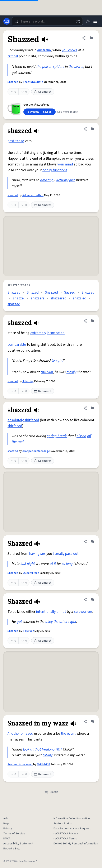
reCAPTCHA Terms (65, 839)
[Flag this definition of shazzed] (92, 129)
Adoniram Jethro (33, 195)
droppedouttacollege (36, 451)
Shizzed (33, 292)
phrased (27, 734)
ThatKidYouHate (33, 82)
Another (14, 734)
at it (53, 564)
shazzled (80, 298)
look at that (32, 749)
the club (47, 372)
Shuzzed (88, 292)
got (19, 622)
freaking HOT (52, 749)
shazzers (38, 298)
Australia (44, 50)
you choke (69, 50)
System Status (63, 824)
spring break (57, 436)
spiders (59, 67)
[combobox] (47, 21)
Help (6, 824)
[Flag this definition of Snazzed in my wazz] (92, 722)
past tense (16, 141)
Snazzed (51, 292)
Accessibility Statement (18, 844)
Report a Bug (11, 849)
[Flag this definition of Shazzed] (91, 38)
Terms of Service (14, 834)
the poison (44, 67)
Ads (6, 819)
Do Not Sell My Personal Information (76, 844)
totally (71, 372)
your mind (65, 164)
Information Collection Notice (72, 819)
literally (59, 554)
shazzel (19, 298)
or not (61, 612)
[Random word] (78, 21)
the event (68, 734)
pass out (72, 554)
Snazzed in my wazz (20, 765)
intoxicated (56, 333)
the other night (65, 622)
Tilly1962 (28, 631)
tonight (57, 360)
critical (13, 56)
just (72, 180)
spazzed (14, 304)
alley (49, 622)
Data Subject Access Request (72, 829)
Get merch (43, 92)
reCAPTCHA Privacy (66, 834)
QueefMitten (31, 573)
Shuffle (51, 792)
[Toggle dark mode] (88, 21)
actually (62, 180)
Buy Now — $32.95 (40, 112)
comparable (17, 345)
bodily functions (55, 170)
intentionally (46, 612)
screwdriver (83, 612)
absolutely (16, 420)
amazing (47, 180)
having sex (37, 554)
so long (67, 564)
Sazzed (70, 292)
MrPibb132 (44, 765)
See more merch (68, 112)
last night (28, 564)
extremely (38, 333)
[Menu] (95, 21)
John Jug (28, 381)
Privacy (8, 829)
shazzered (59, 298)
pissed (81, 436)
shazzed (13, 195)
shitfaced (32, 420)
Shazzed (13, 82)
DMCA (7, 839)
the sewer (76, 67)
